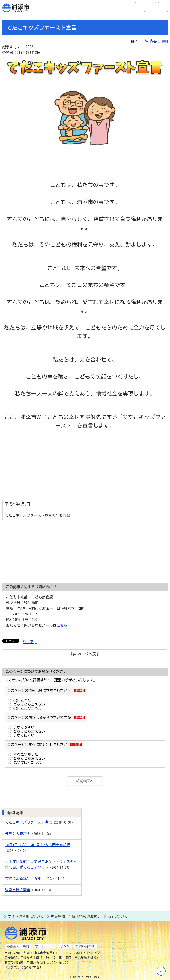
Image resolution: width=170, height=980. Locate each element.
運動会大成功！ (18, 834)
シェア (30, 642)
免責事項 (58, 916)
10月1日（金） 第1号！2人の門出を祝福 (38, 845)
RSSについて (118, 916)
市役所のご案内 (18, 946)
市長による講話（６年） (25, 879)
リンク (65, 946)
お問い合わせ (85, 946)
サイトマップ (44, 946)
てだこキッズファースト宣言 (29, 822)
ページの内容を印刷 (149, 41)
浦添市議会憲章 (18, 890)
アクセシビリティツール (151, 7)
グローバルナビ (163, 7)
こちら (62, 625)
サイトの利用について (26, 916)
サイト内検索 (140, 7)
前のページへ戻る (85, 654)
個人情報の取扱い (86, 916)
